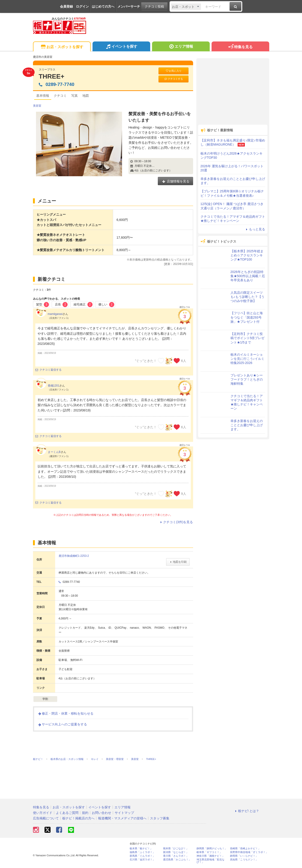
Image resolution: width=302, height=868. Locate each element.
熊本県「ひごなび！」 (176, 849)
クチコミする (173, 79)
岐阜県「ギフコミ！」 (209, 852)
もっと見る (255, 229)
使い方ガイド (43, 813)
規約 (85, 813)
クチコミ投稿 (154, 6)
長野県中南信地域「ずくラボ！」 (249, 852)
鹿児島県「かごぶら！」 (177, 860)
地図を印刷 (178, 562)
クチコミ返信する (48, 370)
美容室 (37, 106)
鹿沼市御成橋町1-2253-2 (74, 556)
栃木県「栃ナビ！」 (141, 849)
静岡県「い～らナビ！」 (244, 856)
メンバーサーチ (129, 6)
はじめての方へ (103, 6)
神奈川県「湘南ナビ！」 (211, 856)
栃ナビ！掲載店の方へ (78, 818)
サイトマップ (124, 813)
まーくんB (54, 452)
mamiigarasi (55, 314)
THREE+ (52, 76)
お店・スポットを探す (62, 47)
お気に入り (173, 71)
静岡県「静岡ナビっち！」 (212, 849)
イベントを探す (121, 47)
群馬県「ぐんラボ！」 (142, 856)
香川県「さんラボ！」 (176, 856)
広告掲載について (46, 818)
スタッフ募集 (160, 818)
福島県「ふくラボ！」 (142, 852)
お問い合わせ (102, 813)
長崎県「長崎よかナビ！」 (245, 849)
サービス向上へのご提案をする (62, 724)
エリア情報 (181, 47)
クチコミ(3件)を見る (176, 522)
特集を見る (240, 47)
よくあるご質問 (67, 813)
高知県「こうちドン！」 (244, 860)
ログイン (82, 6)
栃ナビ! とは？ (247, 811)
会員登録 (66, 6)
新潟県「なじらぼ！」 (176, 852)
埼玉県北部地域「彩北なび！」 (211, 861)
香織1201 (54, 386)
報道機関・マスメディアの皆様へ (122, 818)
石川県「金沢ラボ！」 (142, 860)
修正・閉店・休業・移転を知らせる (66, 713)
